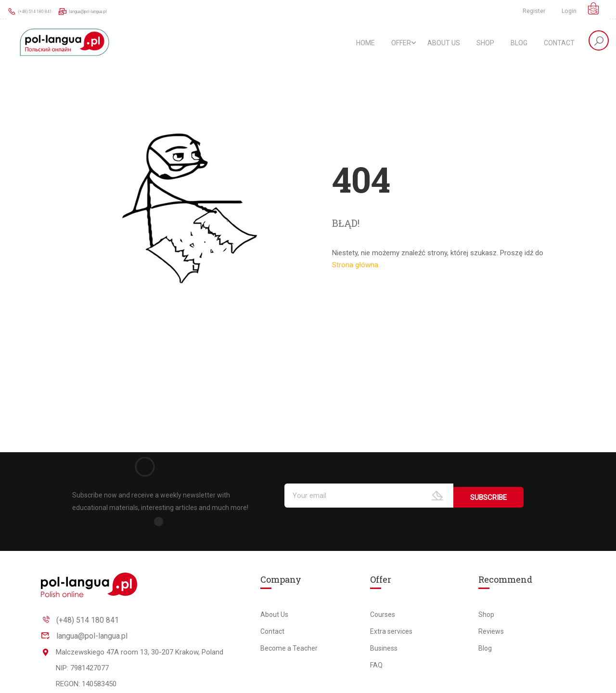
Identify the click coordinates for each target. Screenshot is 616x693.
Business (384, 648)
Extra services (391, 631)
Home (366, 43)
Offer (401, 43)
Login (569, 11)
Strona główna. (356, 268)
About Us (444, 43)
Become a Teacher (289, 648)
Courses (383, 615)
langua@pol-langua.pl (108, 11)
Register (532, 11)
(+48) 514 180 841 (37, 11)
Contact (559, 43)
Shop (485, 43)
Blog (519, 43)
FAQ (376, 665)
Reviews (491, 631)
